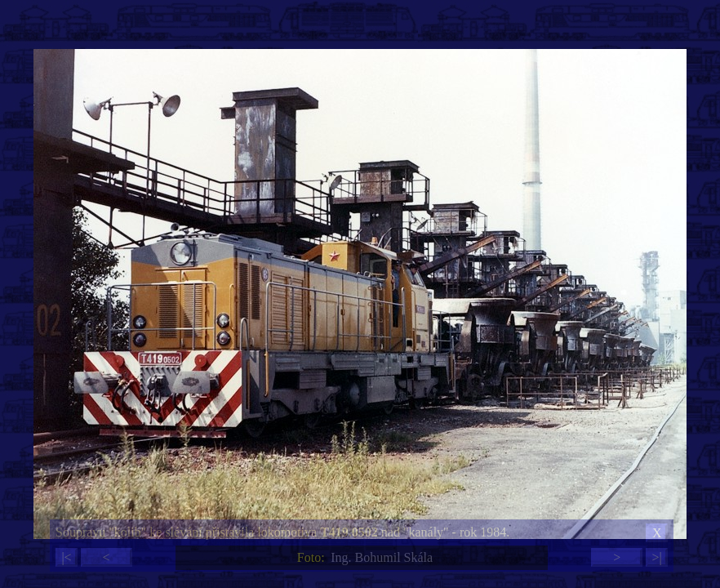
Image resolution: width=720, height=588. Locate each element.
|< (66, 557)
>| (656, 557)
